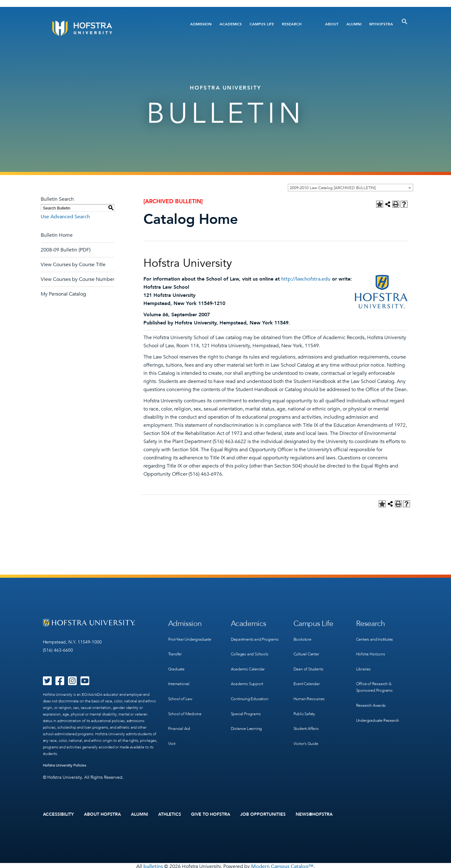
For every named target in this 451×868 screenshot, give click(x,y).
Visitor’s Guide (307, 727)
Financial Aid (180, 714)
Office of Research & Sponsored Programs (376, 679)
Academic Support (249, 682)
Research (292, 24)
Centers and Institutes (377, 637)
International (180, 675)
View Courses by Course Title (73, 265)
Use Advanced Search (65, 217)
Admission (201, 24)
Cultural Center (308, 650)
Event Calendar (308, 675)
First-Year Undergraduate (193, 637)
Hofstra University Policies (65, 765)
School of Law (181, 688)
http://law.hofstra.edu (306, 279)
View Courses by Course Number (78, 279)
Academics (231, 24)
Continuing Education (252, 695)
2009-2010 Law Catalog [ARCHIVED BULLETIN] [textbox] (333, 188)
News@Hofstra (314, 814)
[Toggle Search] (405, 22)
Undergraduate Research (380, 708)
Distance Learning (248, 720)
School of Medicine (186, 701)
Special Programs (247, 708)
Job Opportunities (263, 814)
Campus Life (262, 24)
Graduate (177, 662)
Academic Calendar (250, 669)
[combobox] (350, 188)
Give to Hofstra (211, 814)
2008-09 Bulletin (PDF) (66, 250)
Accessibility (59, 814)
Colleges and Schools (251, 656)
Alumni (354, 24)
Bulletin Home (57, 235)
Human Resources (311, 688)
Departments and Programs (248, 640)
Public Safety (306, 701)
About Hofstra (102, 814)
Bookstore (303, 637)
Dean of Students (310, 662)
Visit (172, 727)
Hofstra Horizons (372, 650)
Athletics (170, 814)
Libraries (364, 662)
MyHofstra (381, 24)
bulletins (153, 865)
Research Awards (373, 695)
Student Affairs (308, 714)
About (332, 24)
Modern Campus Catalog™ (282, 865)
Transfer (176, 650)
